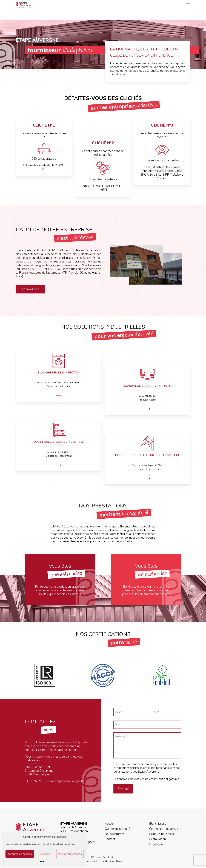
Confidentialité (108, 861)
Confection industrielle (164, 829)
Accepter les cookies (20, 854)
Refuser (45, 854)
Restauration (158, 839)
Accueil (109, 824)
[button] (188, 10)
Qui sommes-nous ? (118, 829)
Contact (110, 839)
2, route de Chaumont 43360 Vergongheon (74, 829)
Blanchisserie (158, 824)
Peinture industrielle (162, 834)
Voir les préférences (70, 854)
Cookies (120, 861)
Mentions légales (91, 861)
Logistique (156, 844)
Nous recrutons (115, 834)
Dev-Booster (109, 857)
